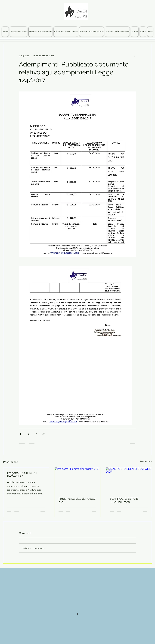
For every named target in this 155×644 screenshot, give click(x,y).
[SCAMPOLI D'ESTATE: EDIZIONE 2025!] (129, 480)
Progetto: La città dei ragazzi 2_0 (77, 500)
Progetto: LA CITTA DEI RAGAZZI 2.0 (22, 474)
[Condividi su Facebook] (20, 434)
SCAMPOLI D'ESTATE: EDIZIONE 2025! (124, 500)
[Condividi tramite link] (44, 434)
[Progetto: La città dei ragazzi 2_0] (78, 480)
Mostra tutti (146, 461)
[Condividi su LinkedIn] (36, 434)
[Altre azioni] (134, 56)
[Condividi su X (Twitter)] (28, 434)
